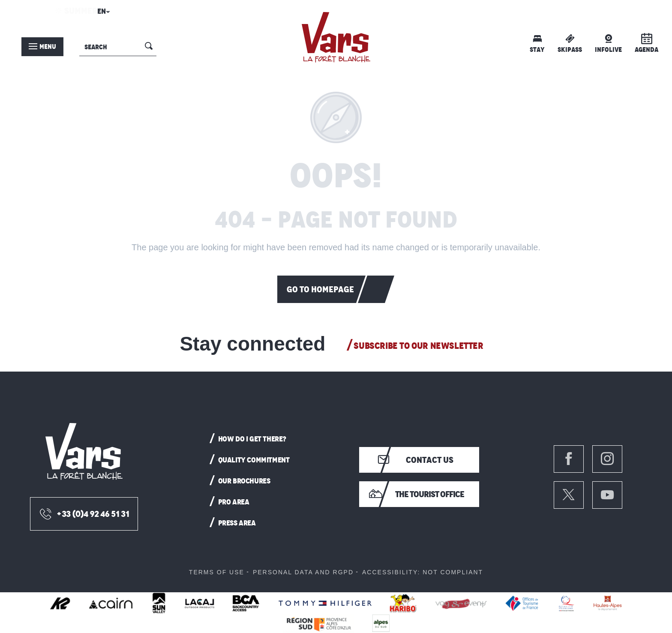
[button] (102, 14)
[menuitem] (336, 37)
